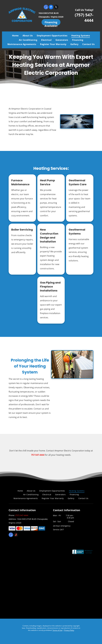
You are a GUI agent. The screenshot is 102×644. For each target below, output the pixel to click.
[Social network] (16, 535)
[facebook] (51, 7)
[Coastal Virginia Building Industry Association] (40, 554)
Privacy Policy (69, 630)
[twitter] (56, 7)
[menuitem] (15, 36)
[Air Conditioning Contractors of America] (40, 578)
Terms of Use (57, 630)
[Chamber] (40, 601)
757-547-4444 (38, 455)
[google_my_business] (46, 7)
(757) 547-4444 (22, 515)
